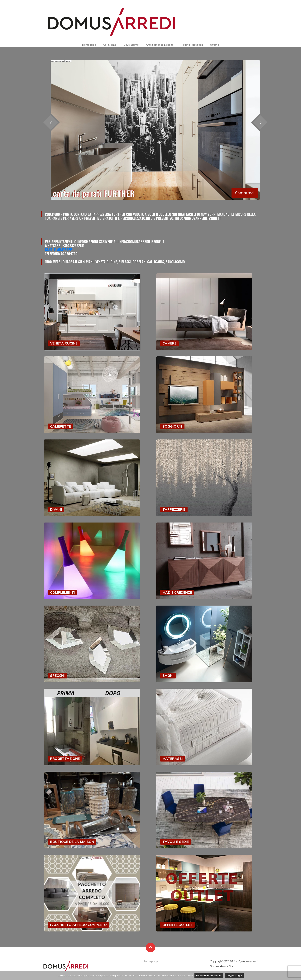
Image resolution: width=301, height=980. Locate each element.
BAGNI (168, 675)
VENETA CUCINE (64, 343)
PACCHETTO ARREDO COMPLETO (78, 925)
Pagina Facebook (192, 45)
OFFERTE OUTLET (177, 925)
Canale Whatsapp (59, 250)
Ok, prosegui (234, 975)
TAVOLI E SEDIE (176, 842)
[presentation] (260, 122)
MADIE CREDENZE (177, 592)
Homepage (89, 45)
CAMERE (169, 343)
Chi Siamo (110, 45)
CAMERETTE (61, 426)
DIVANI (56, 509)
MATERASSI (173, 759)
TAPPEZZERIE (174, 509)
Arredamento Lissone (160, 45)
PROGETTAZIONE (65, 759)
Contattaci (245, 193)
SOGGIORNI (172, 426)
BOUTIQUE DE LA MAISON (72, 842)
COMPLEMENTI (62, 592)
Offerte (215, 45)
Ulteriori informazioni (209, 975)
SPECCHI (57, 675)
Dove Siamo (131, 45)
